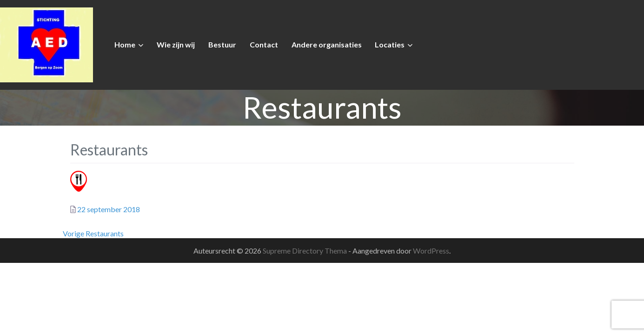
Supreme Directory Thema (305, 251)
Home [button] (125, 44)
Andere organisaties (327, 44)
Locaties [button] (390, 44)
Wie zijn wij (176, 44)
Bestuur (222, 44)
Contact (264, 44)
